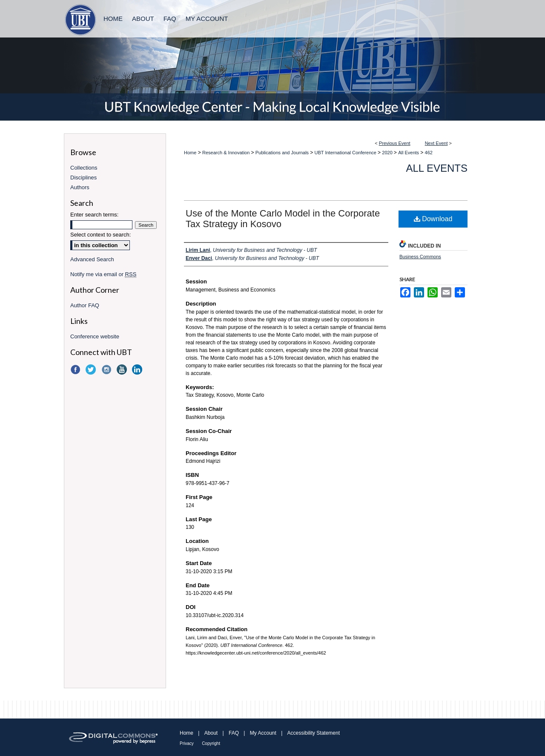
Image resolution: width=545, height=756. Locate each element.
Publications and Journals (283, 153)
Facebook (76, 369)
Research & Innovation (227, 153)
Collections (84, 168)
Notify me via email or (103, 274)
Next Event (436, 143)
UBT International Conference (346, 153)
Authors (80, 187)
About (211, 733)
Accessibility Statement (314, 733)
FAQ (234, 733)
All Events (409, 153)
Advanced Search (92, 259)
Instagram (107, 369)
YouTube (123, 369)
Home (190, 153)
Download (433, 219)
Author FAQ (85, 305)
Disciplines (83, 177)
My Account (263, 733)
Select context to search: (100, 235)
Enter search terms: (94, 215)
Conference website (95, 336)
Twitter (92, 369)
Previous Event (395, 143)
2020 (388, 153)
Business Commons (420, 257)
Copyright (211, 743)
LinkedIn (138, 369)
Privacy (187, 743)
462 (429, 153)
